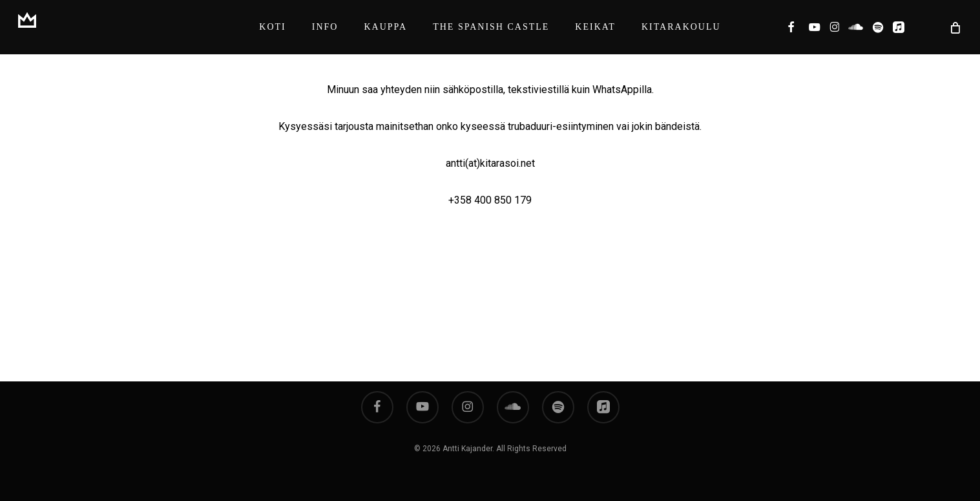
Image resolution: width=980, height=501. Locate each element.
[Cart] (954, 27)
